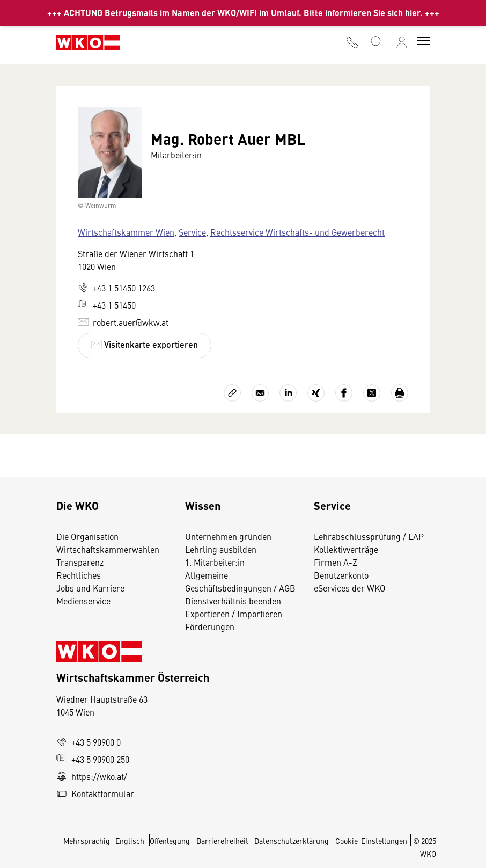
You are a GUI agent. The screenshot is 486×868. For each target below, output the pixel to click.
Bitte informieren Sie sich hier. (363, 13)
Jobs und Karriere (90, 588)
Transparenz (80, 562)
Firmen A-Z (336, 562)
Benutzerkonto (341, 575)
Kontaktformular (95, 793)
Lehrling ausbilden (221, 549)
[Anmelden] (402, 42)
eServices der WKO (349, 588)
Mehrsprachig (87, 841)
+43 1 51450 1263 (116, 288)
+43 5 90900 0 (89, 742)
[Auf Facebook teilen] (344, 393)
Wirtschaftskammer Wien (126, 232)
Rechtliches (79, 575)
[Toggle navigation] (423, 42)
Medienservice (83, 601)
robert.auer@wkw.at (123, 322)
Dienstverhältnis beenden (233, 601)
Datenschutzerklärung (292, 841)
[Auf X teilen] (372, 393)
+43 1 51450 (107, 305)
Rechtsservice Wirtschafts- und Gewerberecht (297, 232)
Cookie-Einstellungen (371, 841)
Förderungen (210, 626)
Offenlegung (170, 841)
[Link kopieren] (232, 393)
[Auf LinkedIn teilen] (288, 393)
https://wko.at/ (92, 776)
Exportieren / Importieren (234, 614)
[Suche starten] (376, 41)
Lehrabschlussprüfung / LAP (369, 536)
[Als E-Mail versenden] (260, 393)
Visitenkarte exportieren (145, 344)
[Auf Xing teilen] (316, 393)
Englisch (131, 841)
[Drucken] (400, 393)
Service (192, 232)
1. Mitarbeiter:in (215, 562)
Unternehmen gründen (228, 536)
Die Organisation (87, 536)
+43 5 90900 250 (93, 759)
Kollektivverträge (346, 549)
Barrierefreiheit (222, 841)
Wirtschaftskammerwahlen (108, 549)
